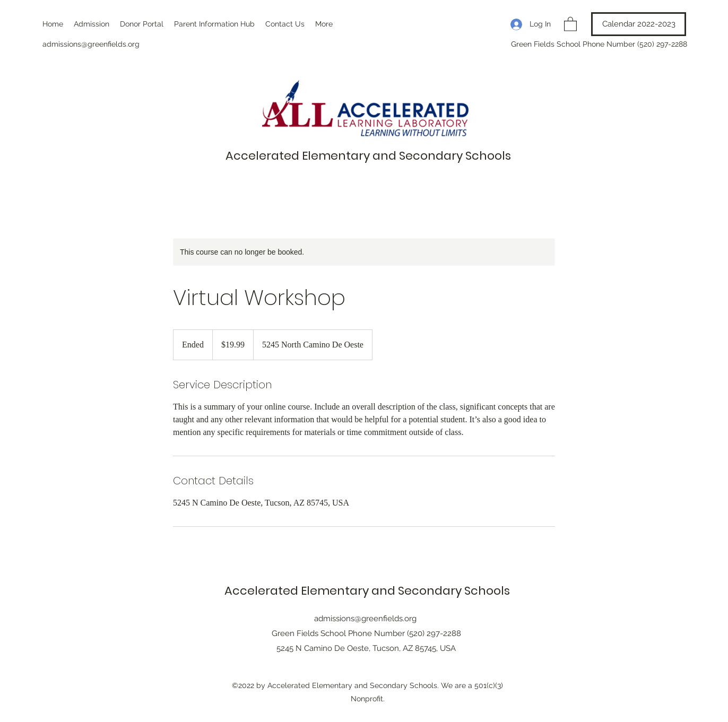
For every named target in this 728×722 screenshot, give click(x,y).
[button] (570, 24)
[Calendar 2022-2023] (639, 24)
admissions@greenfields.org (91, 44)
